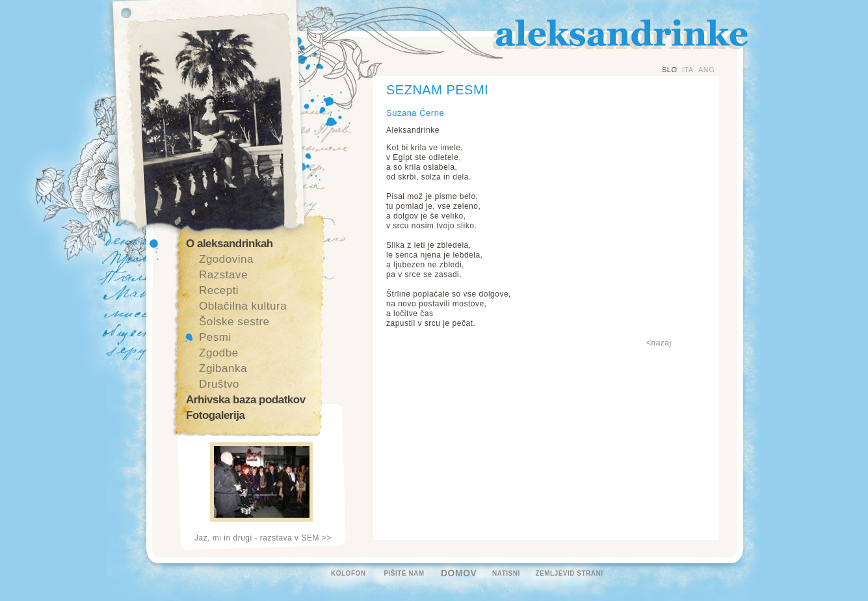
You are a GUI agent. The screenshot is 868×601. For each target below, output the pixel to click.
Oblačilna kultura (243, 306)
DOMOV (459, 573)
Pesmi (215, 337)
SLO (670, 70)
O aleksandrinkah (230, 244)
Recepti (219, 290)
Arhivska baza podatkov (246, 400)
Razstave (223, 275)
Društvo (219, 384)
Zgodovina (226, 259)
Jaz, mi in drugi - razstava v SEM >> (263, 538)
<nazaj (659, 343)
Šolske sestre (234, 322)
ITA (688, 70)
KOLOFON (349, 573)
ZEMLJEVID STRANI (569, 573)
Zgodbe (219, 353)
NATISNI (506, 573)
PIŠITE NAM (404, 573)
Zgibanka (223, 368)
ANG (706, 70)
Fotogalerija (215, 415)
